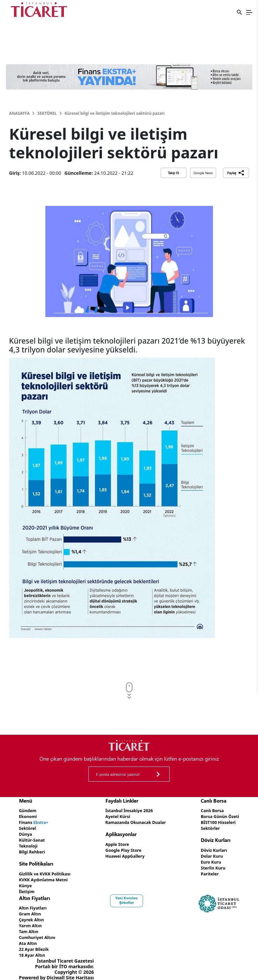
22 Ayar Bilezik (36, 943)
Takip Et (173, 173)
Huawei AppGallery (124, 854)
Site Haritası (80, 971)
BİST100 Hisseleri (216, 821)
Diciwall (56, 971)
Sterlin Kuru (210, 865)
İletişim (28, 888)
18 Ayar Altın (34, 948)
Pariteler (206, 871)
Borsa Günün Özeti (218, 816)
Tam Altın (30, 926)
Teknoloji (29, 844)
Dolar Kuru (209, 854)
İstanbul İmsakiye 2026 (129, 810)
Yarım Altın (32, 920)
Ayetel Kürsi (116, 816)
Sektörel (47, 113)
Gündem (29, 810)
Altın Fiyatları (35, 904)
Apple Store (116, 843)
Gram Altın (31, 909)
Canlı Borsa (209, 810)
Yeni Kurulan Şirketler (129, 896)
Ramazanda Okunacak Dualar (136, 821)
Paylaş (236, 173)
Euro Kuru (208, 860)
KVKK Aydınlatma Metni (46, 877)
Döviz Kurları (211, 849)
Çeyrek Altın (33, 915)
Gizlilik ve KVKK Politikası (48, 871)
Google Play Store (123, 849)
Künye (26, 882)
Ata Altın (29, 937)
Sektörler (207, 827)
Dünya (26, 833)
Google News (203, 173)
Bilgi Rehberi (34, 849)
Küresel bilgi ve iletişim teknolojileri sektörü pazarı (115, 113)
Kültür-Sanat (34, 838)
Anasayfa (20, 113)
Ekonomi (29, 816)
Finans (35, 821)
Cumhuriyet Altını (39, 932)
